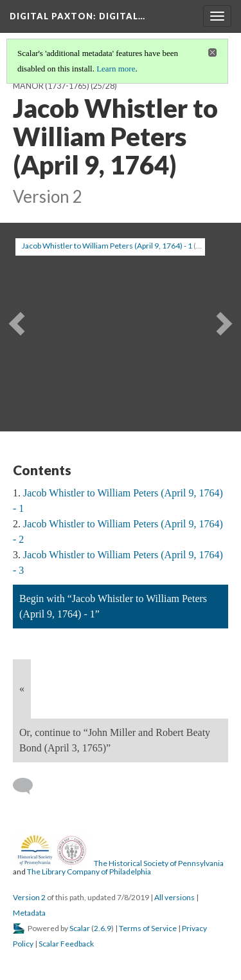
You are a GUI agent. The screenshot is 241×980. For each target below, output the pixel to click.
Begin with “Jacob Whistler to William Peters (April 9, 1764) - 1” (113, 606)
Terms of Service (148, 928)
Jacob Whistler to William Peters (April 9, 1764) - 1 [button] (107, 246)
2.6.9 (103, 928)
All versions (174, 897)
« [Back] (22, 689)
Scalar (80, 928)
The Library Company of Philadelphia (89, 872)
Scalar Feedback (66, 944)
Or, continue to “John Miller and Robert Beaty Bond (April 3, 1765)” (115, 740)
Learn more (116, 69)
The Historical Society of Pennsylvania (159, 863)
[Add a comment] (29, 786)
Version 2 (29, 897)
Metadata (29, 913)
